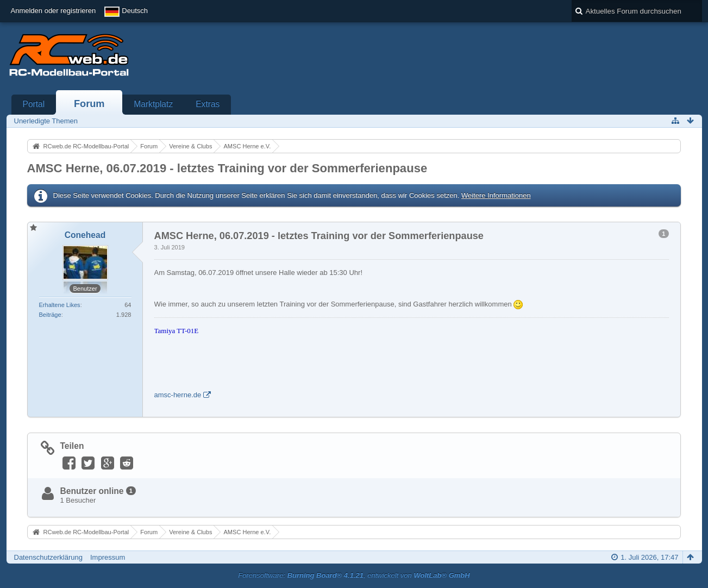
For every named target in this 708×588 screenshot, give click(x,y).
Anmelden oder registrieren (54, 11)
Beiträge (50, 315)
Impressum (108, 557)
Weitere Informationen (496, 195)
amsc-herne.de (178, 395)
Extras (208, 104)
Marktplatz (153, 104)
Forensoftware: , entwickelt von (354, 575)
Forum (89, 104)
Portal (34, 104)
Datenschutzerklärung (48, 557)
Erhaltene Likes (60, 305)
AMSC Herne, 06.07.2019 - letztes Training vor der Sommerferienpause (227, 168)
